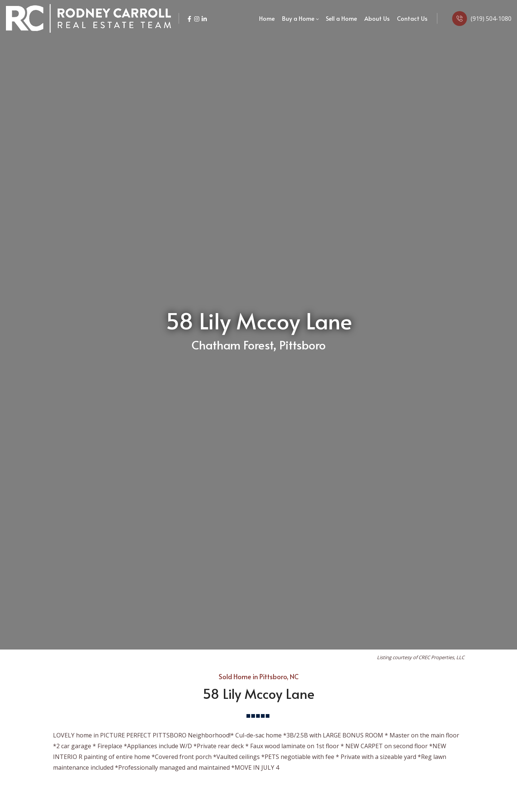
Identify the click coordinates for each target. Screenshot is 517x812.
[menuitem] (267, 19)
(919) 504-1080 (491, 19)
